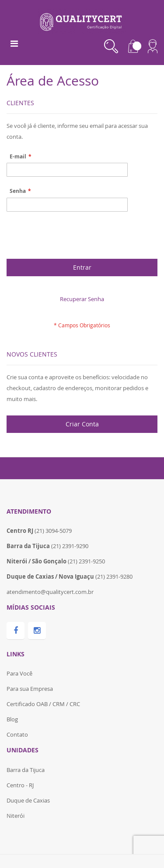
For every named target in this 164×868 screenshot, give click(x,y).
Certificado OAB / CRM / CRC (43, 704)
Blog (12, 719)
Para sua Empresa (30, 689)
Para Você (19, 673)
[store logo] (82, 21)
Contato (17, 734)
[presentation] (73, 237)
